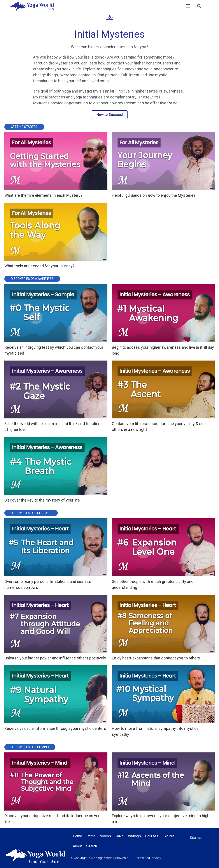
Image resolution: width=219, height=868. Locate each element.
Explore (168, 836)
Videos (106, 836)
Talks (119, 836)
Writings (134, 836)
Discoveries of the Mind (30, 747)
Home (77, 836)
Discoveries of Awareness (32, 279)
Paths (91, 836)
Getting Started (24, 127)
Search (92, 846)
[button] (188, 6)
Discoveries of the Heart (31, 513)
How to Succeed (110, 115)
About (77, 846)
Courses (152, 836)
